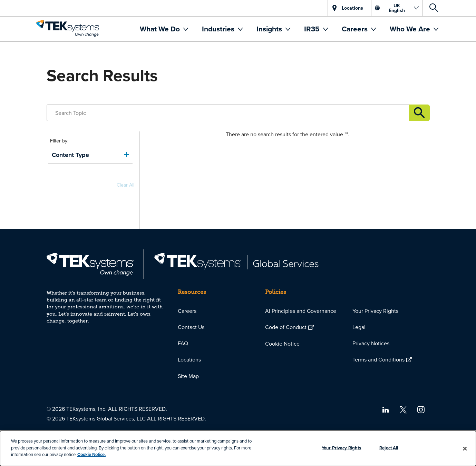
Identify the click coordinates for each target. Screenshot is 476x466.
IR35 (313, 29)
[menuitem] (164, 29)
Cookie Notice (282, 344)
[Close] (465, 448)
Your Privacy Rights (375, 311)
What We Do (161, 29)
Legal (359, 327)
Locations (189, 359)
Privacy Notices (371, 343)
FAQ (183, 343)
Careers (356, 29)
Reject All (389, 448)
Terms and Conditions (378, 359)
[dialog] (238, 448)
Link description (419, 113)
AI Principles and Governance (301, 311)
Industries (219, 29)
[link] (90, 155)
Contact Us (191, 327)
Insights (270, 29)
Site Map (188, 376)
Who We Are (411, 29)
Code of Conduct (286, 327)
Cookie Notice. (91, 454)
